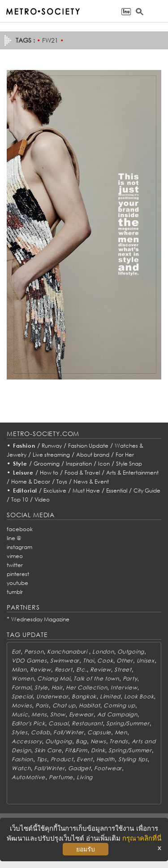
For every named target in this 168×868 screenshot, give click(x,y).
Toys (62, 482)
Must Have (86, 491)
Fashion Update (88, 446)
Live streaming (51, 455)
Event (85, 759)
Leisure (23, 473)
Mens (39, 714)
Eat (16, 652)
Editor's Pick (28, 723)
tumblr (15, 592)
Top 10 (20, 499)
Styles (19, 732)
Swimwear (65, 661)
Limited (110, 696)
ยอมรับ (86, 849)
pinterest (18, 574)
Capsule (99, 732)
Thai (88, 661)
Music (20, 714)
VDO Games (29, 661)
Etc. (82, 670)
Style (20, 464)
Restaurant (87, 723)
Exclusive (55, 491)
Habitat (89, 705)
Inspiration (79, 464)
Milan (19, 670)
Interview (124, 687)
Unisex (146, 661)
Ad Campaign (117, 714)
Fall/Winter (69, 732)
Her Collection (86, 687)
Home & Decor (31, 482)
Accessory (27, 741)
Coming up (119, 705)
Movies (22, 705)
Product (62, 759)
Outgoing (131, 652)
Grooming (47, 464)
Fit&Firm (76, 750)
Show (58, 714)
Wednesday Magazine (40, 619)
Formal (21, 687)
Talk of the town (96, 678)
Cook (105, 661)
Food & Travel (82, 473)
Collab (40, 732)
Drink (98, 750)
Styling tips (133, 759)
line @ (14, 538)
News (98, 741)
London (103, 652)
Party (130, 678)
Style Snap (129, 464)
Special (22, 696)
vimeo (15, 556)
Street (123, 670)
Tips (42, 759)
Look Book (139, 696)
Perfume (61, 777)
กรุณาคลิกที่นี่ (142, 838)
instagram (19, 547)
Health (106, 759)
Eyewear (81, 714)
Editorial (25, 491)
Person (34, 652)
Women (23, 678)
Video (42, 499)
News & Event (91, 482)
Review (40, 670)
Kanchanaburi (68, 652)
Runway (52, 446)
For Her (125, 455)
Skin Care (48, 750)
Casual (58, 723)
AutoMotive (28, 777)
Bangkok (84, 696)
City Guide (147, 491)
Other (125, 661)
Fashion (24, 446)
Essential (117, 491)
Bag (81, 741)
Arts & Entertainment (132, 473)
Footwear (108, 768)
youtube (17, 583)
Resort (64, 670)
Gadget (79, 768)
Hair (57, 687)
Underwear (52, 696)
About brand (93, 455)
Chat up (64, 705)
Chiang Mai (54, 678)
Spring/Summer (128, 723)
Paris (42, 705)
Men (121, 732)
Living (85, 777)
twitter (15, 565)
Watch (21, 768)
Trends (118, 741)
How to (49, 473)
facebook (20, 529)
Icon (104, 464)
